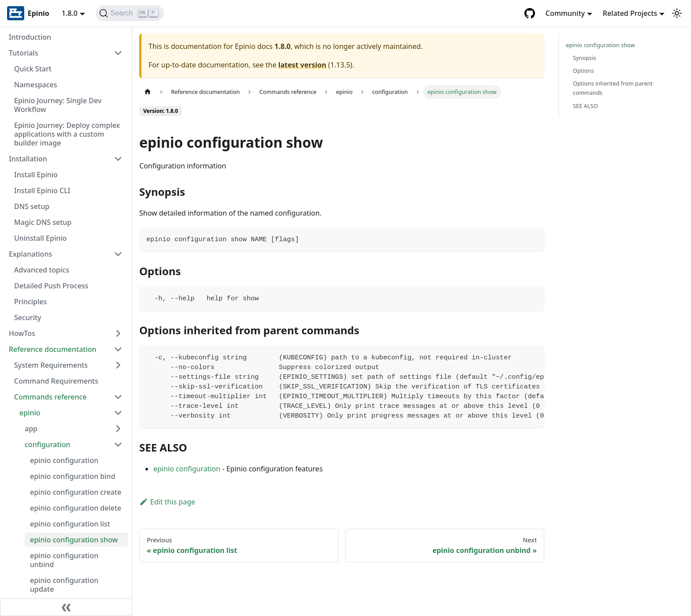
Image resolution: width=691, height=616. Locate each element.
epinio (30, 413)
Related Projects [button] (630, 13)
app (31, 429)
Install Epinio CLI (42, 190)
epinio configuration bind (73, 476)
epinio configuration (64, 460)
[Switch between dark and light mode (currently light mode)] (677, 13)
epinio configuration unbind (64, 560)
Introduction (30, 37)
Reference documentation (53, 349)
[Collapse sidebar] (66, 607)
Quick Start (33, 69)
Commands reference (50, 397)
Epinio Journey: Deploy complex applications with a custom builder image (67, 134)
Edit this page (167, 502)
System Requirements (51, 365)
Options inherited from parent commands (613, 88)
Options (583, 71)
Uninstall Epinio (40, 238)
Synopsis (585, 58)
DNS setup (32, 206)
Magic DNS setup (43, 222)
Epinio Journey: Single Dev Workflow (58, 105)
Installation (28, 159)
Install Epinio (36, 175)
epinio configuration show (74, 540)
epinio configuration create (76, 492)
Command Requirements (56, 381)
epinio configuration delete (76, 508)
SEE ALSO (585, 106)
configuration (48, 444)
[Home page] (148, 92)
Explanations (30, 254)
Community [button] (565, 13)
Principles (30, 302)
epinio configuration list (70, 524)
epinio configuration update (64, 585)
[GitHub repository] (530, 13)
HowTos (22, 333)
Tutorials (23, 53)
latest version (302, 65)
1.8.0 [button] (70, 13)
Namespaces (36, 85)
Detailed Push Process (51, 286)
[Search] (130, 13)
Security (28, 317)
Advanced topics (42, 270)
